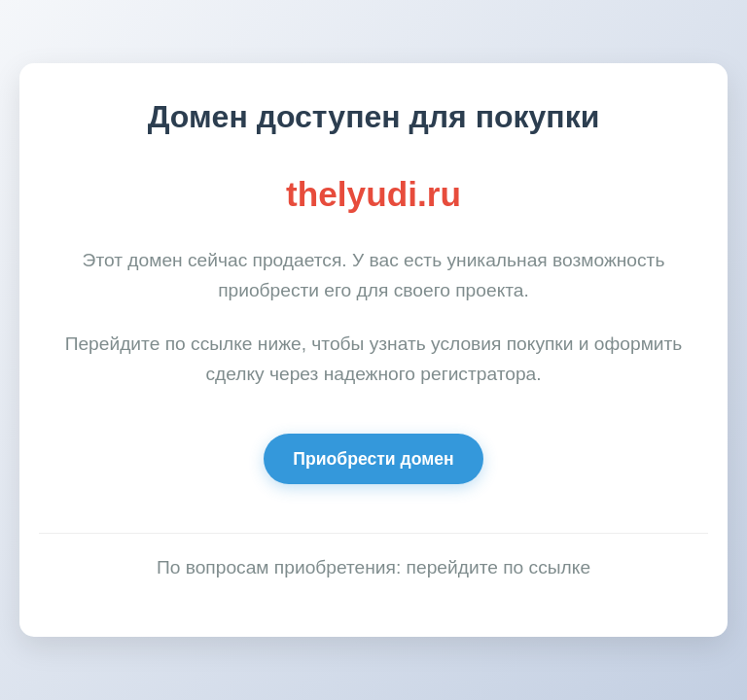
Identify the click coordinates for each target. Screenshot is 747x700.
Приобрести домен (373, 459)
